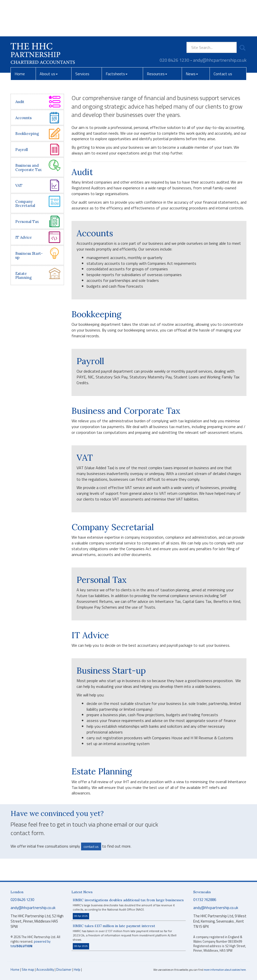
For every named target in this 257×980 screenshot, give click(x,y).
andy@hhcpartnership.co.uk (220, 24)
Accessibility (45, 969)
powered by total (30, 944)
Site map (28, 969)
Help (77, 969)
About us (49, 37)
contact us (91, 846)
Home (20, 37)
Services (82, 37)
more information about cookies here (225, 970)
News (192, 37)
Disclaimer (64, 969)
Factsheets (117, 37)
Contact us (223, 37)
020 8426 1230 (174, 24)
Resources (157, 37)
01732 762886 (205, 900)
